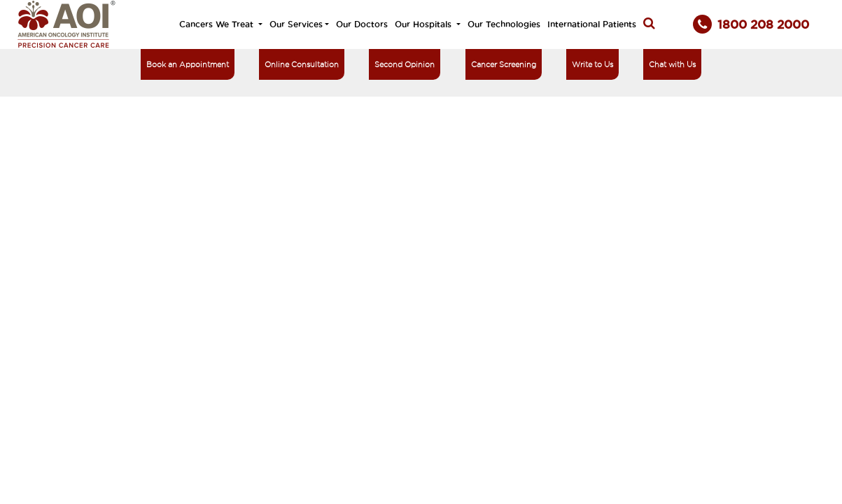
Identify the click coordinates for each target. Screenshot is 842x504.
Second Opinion (405, 64)
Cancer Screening (504, 64)
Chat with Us (672, 64)
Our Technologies (504, 24)
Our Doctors (362, 24)
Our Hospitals (424, 24)
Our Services (296, 24)
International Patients (592, 24)
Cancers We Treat (218, 24)
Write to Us (592, 64)
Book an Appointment (188, 64)
